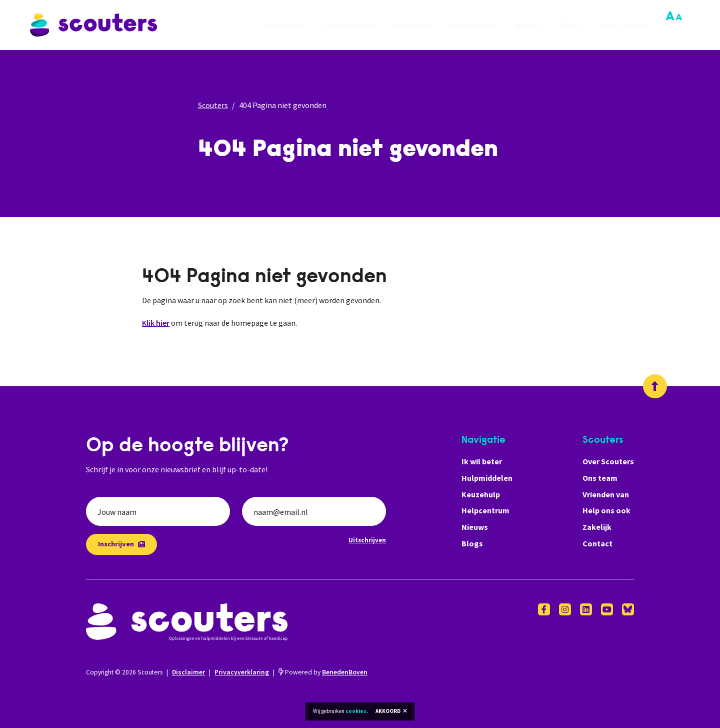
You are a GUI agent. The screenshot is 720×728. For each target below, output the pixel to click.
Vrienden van (606, 494)
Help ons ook (606, 510)
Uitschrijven (367, 540)
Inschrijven (121, 544)
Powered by (323, 672)
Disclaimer (188, 672)
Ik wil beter (286, 25)
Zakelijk (597, 527)
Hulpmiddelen (349, 25)
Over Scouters (625, 25)
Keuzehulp (412, 25)
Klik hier (156, 323)
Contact (597, 543)
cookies (356, 711)
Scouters (213, 105)
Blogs (571, 25)
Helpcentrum (473, 25)
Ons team (600, 478)
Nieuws (529, 25)
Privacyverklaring (242, 672)
